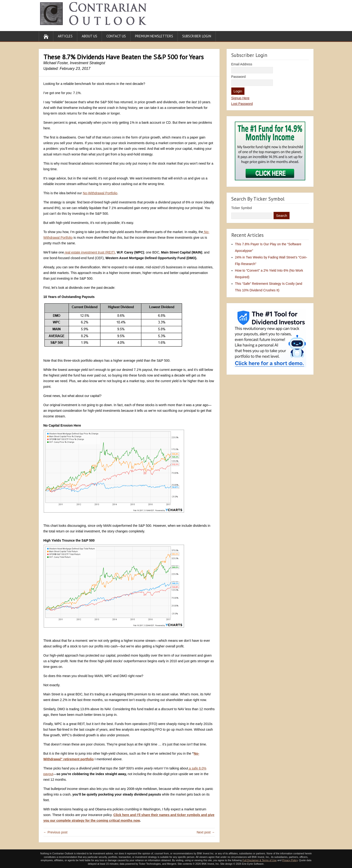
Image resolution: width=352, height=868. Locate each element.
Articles (65, 36)
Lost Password (242, 104)
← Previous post (56, 832)
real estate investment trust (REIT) (89, 252)
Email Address (242, 64)
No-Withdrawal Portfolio (100, 193)
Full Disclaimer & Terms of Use (259, 860)
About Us (89, 36)
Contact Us (116, 36)
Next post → (206, 832)
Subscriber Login (197, 36)
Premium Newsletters (154, 36)
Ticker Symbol (242, 208)
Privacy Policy (290, 860)
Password (238, 77)
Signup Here (240, 98)
